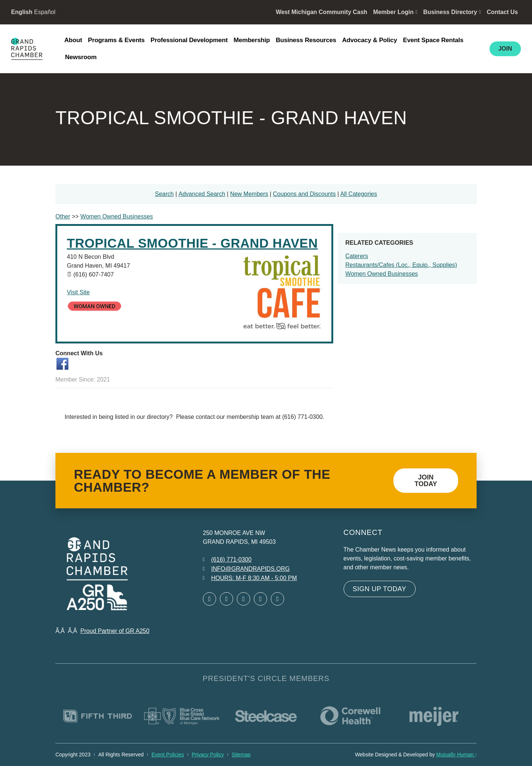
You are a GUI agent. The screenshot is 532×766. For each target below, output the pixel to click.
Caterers (357, 256)
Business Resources (306, 40)
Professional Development (189, 40)
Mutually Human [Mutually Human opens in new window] (456, 755)
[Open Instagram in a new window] (260, 599)
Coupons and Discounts (304, 194)
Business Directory (452, 12)
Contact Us (502, 12)
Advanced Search (202, 194)
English (22, 12)
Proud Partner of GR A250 (115, 631)
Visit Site (78, 292)
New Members (249, 194)
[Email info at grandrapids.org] (246, 569)
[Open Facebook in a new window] (209, 599)
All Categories (359, 194)
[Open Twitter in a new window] (226, 599)
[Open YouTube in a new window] (277, 599)
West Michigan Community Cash (321, 12)
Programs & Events (116, 40)
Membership (252, 40)
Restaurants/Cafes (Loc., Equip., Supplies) (401, 265)
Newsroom (81, 57)
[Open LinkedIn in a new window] (243, 599)
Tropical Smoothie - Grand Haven (192, 243)
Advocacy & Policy (370, 40)
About (73, 40)
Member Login (395, 12)
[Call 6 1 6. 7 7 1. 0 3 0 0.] (227, 560)
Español (45, 12)
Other (63, 216)
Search (165, 194)
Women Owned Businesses (382, 274)
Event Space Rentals (433, 40)
